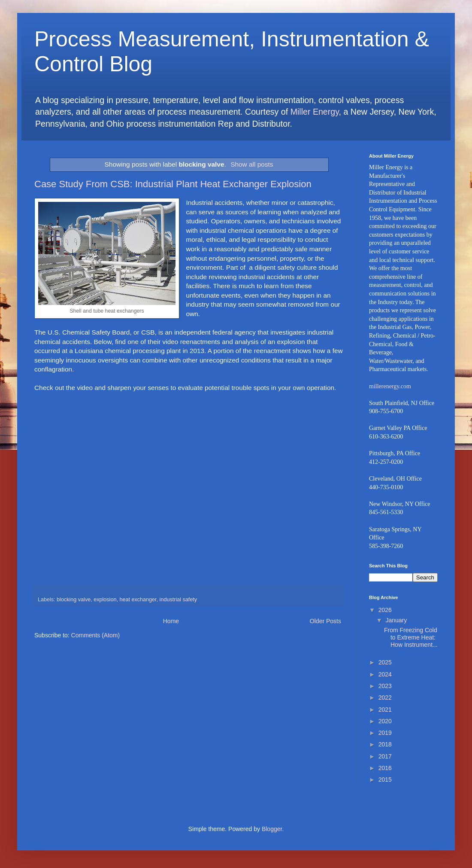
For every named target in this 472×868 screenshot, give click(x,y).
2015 (385, 780)
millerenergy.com (390, 386)
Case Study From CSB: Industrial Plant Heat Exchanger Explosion (173, 184)
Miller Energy (315, 112)
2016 (385, 768)
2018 (385, 744)
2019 (385, 733)
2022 (385, 697)
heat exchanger (138, 600)
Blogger (272, 829)
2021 (385, 710)
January (396, 620)
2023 (385, 686)
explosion (105, 600)
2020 (385, 721)
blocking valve (74, 600)
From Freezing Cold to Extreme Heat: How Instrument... (411, 637)
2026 (385, 610)
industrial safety (179, 600)
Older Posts (325, 621)
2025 (385, 662)
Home (171, 621)
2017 (385, 756)
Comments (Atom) (96, 635)
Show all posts (252, 164)
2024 (385, 674)
